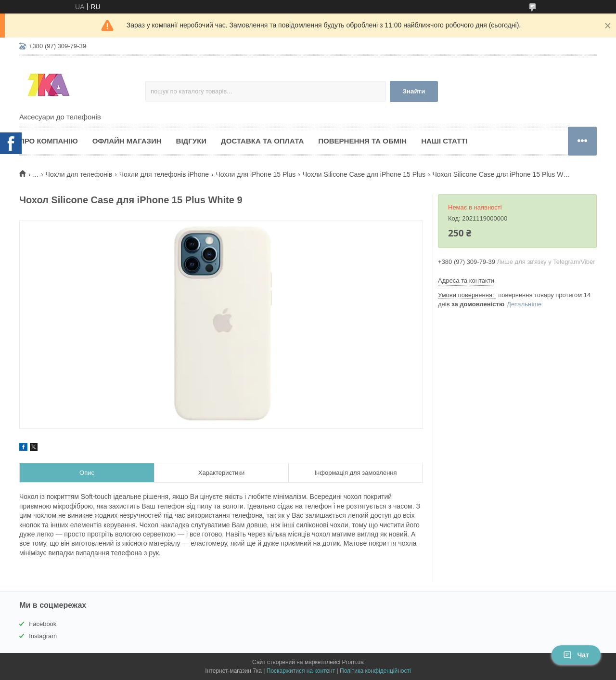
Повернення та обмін (362, 141)
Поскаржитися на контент (301, 671)
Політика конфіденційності (375, 671)
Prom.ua (353, 662)
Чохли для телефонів (79, 174)
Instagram (43, 636)
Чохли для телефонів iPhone (164, 174)
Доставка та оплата (262, 141)
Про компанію (49, 141)
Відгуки (191, 141)
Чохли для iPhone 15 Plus (256, 174)
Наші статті (444, 141)
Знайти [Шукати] (414, 91)
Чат (576, 655)
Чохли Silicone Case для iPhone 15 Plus (364, 174)
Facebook (43, 624)
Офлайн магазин (127, 141)
